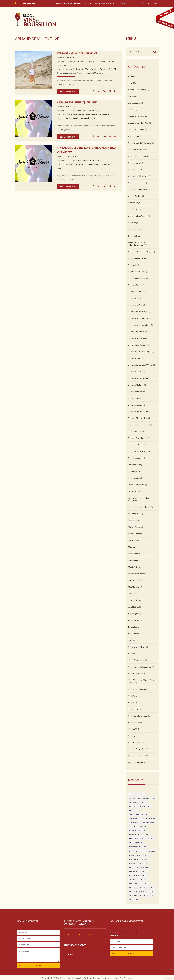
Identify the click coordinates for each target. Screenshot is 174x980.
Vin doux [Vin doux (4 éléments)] (133, 892)
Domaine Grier (134, 358)
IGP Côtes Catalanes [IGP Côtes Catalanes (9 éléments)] (138, 847)
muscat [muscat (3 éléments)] (145, 859)
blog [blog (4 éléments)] (149, 806)
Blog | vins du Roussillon (69, 3)
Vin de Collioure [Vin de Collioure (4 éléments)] (147, 888)
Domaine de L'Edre (136, 305)
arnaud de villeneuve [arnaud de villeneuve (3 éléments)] (139, 802)
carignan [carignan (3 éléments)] (133, 818)
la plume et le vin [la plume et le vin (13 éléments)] (137, 851)
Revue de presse (135, 620)
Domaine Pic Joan (136, 405)
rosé (74, 73)
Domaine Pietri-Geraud (138, 411)
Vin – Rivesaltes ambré (138, 689)
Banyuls (132, 96)
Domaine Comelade (136, 292)
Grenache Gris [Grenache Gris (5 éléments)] (149, 839)
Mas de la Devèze (136, 574)
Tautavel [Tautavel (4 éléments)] (133, 880)
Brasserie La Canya (136, 129)
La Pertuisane (134, 478)
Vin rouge (96, 160)
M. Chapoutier (134, 514)
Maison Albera (134, 527)
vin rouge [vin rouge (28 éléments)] (134, 900)
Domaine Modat (135, 398)
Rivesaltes (61, 65)
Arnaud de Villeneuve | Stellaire (77, 102)
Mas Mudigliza (134, 587)
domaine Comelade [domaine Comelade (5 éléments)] (137, 831)
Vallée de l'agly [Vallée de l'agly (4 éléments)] (136, 884)
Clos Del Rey (134, 203)
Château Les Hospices (138, 189)
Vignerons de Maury (137, 647)
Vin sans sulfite (135, 742)
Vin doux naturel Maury (138, 716)
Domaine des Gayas (137, 338)
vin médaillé (86, 118)
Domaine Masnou (136, 391)
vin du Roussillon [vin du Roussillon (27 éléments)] (137, 896)
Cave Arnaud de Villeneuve (79, 110)
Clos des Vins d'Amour (138, 216)
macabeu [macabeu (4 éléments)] (151, 851)
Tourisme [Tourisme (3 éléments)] (143, 880)
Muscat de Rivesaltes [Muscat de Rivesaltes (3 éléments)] (138, 863)
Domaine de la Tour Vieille (139, 325)
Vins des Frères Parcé (137, 749)
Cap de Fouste (134, 136)
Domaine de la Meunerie (138, 312)
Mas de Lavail (134, 580)
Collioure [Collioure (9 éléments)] (151, 818)
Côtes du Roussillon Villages (140, 252)
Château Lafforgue (136, 183)
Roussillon (133, 633)
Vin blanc (132, 702)
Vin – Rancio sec (135, 673)
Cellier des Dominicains (138, 156)
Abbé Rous (133, 76)
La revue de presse (136, 485)
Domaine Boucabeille (137, 278)
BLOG (131, 110)
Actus (88, 3)
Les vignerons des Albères (139, 507)
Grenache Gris (106, 69)
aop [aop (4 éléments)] (154, 798)
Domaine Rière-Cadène (138, 418)
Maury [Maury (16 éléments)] (146, 855)
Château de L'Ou (135, 169)
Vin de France (134, 709)
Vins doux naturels (136, 756)
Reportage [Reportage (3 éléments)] (145, 867)
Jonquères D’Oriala (136, 471)
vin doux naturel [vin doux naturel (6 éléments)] (147, 892)
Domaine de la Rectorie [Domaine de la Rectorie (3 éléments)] (139, 835)
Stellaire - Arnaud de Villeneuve (90, 73)
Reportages (133, 614)
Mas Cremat (133, 560)
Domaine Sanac (135, 431)
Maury (131, 594)
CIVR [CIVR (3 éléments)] (142, 818)
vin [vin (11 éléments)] (147, 884)
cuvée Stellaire (91, 114)
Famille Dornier (134, 465)
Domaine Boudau (135, 285)
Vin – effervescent (136, 660)
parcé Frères (133, 607)
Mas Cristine (134, 567)
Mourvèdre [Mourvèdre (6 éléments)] (134, 859)
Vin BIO (132, 696)
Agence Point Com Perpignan (120, 978)
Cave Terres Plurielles (138, 149)
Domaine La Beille (136, 372)
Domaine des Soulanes (138, 345)
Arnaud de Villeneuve (77, 61)
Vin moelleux (134, 722)
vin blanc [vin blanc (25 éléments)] (133, 888)
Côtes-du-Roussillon (137, 258)
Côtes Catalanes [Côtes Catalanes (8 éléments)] (147, 822)
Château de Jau (135, 163)
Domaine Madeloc (136, 385)
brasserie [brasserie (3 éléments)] (133, 810)
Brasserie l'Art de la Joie (138, 123)
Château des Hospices (138, 176)
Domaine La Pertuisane (138, 378)
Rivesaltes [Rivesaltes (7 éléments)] (134, 871)
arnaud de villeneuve (75, 69)
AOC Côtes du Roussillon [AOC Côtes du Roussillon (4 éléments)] (140, 798)
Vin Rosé (95, 110)
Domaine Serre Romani (138, 438)
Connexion (68, 954)
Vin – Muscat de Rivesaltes (140, 667)
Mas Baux (132, 547)
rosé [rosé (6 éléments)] (143, 871)
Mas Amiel (133, 540)
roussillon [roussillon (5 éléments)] (134, 875)
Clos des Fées (134, 209)
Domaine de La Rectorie (138, 318)
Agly (130, 83)
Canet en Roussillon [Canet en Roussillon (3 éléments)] (138, 814)
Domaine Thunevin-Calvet (139, 451)
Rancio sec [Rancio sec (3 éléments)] (134, 867)
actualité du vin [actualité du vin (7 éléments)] (136, 794)
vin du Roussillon (73, 118)
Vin (130, 653)
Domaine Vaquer (135, 458)
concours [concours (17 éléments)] (133, 822)
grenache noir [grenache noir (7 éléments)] (136, 843)
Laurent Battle (134, 491)
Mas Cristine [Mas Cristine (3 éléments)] (135, 855)
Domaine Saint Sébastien (139, 425)
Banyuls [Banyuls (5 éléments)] (133, 806)
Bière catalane (134, 103)
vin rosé (95, 118)
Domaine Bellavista (136, 272)
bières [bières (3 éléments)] (142, 806)
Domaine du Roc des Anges (140, 352)
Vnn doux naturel (135, 762)
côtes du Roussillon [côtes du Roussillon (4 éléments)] (138, 827)
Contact (122, 3)
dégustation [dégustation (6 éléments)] (135, 839)
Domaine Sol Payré (136, 445)
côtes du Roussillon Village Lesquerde (136, 244)
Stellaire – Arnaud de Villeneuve (77, 53)
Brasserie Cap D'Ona (137, 116)
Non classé (133, 600)
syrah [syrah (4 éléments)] (144, 875)
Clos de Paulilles (135, 196)
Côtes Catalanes (107, 61)
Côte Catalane (93, 61)
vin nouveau (105, 164)
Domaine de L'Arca (136, 298)
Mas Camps (133, 554)
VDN (130, 640)
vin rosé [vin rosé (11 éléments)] (151, 896)
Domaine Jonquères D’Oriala (140, 365)
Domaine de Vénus (136, 332)
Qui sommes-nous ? (104, 3)
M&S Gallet (133, 520)
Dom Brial (132, 265)
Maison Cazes (134, 534)
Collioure (132, 223)
